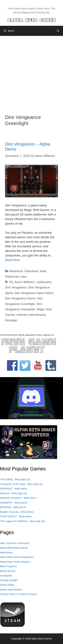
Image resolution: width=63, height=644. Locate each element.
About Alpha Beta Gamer (14, 548)
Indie (43, 271)
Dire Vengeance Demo (20, 298)
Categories (6, 576)
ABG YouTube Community (15, 543)
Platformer (12, 277)
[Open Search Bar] (58, 31)
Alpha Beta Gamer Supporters (17, 557)
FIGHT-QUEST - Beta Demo (16, 516)
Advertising (6, 552)
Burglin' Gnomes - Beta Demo (17, 512)
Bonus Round (8, 571)
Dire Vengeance (16, 287)
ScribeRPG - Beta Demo (14, 503)
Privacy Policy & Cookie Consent (18, 594)
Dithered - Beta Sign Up (13, 493)
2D (11, 282)
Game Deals (7, 585)
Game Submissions (11, 589)
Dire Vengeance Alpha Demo (34, 293)
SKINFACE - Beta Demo (14, 489)
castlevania (44, 282)
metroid (22, 315)
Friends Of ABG (9, 580)
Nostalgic (11, 320)
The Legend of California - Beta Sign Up (22, 521)
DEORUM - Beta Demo (13, 507)
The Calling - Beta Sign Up (15, 479)
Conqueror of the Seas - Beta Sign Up (21, 484)
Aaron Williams (25, 282)
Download (31, 271)
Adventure (16, 271)
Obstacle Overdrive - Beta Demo (18, 498)
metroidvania (37, 315)
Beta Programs (8, 566)
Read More (13, 260)
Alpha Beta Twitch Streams (15, 562)
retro (24, 277)
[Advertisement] (32, 73)
